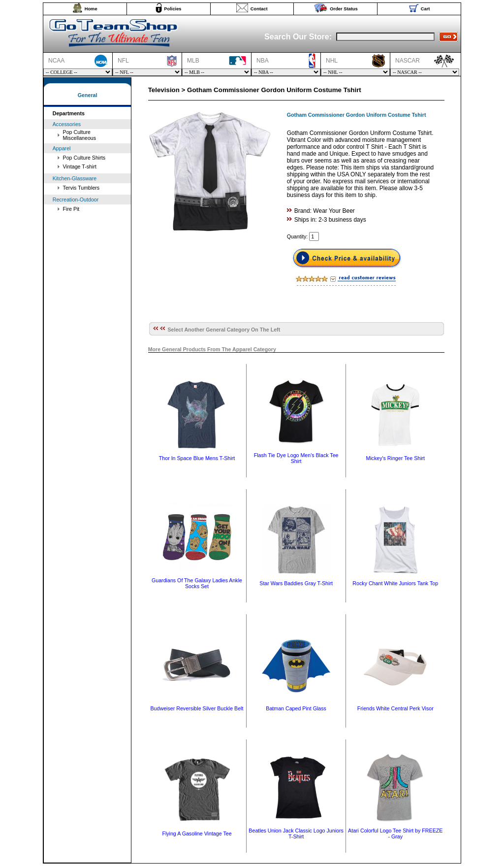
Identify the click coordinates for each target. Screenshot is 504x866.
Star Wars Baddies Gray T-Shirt (296, 583)
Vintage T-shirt (80, 167)
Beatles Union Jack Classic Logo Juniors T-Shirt (296, 833)
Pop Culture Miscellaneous (80, 135)
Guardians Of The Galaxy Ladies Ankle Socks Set (197, 583)
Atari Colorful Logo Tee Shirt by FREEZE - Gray (395, 833)
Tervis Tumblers (81, 188)
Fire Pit (71, 209)
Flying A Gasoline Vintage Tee (197, 833)
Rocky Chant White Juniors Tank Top (395, 583)
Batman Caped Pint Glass (296, 708)
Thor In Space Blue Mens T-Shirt (197, 458)
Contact (259, 9)
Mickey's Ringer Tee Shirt (395, 458)
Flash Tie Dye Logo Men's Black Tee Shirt (296, 458)
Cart (425, 9)
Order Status (344, 9)
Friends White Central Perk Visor (395, 708)
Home (91, 9)
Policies (173, 9)
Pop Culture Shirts (84, 158)
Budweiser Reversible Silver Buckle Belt (197, 708)
